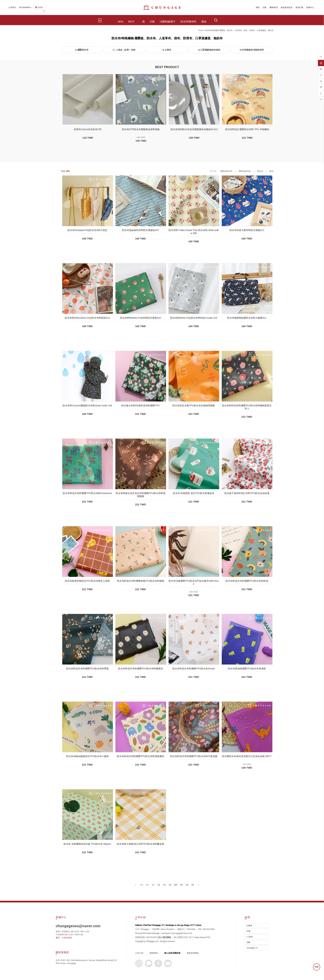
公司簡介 (12, 7)
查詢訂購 (299, 7)
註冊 (265, 7)
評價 (248, 931)
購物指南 (154, 953)
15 (164, 885)
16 (170, 885)
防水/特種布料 (188, 22)
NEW (120, 22)
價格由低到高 (226, 171)
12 (147, 885)
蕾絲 (204, 22)
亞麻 (152, 22)
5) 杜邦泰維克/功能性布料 (252, 50)
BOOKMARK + (26, 7)
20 (193, 885)
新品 (271, 171)
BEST (131, 22)
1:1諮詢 (250, 937)
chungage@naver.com (182, 933)
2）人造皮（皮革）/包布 (124, 50)
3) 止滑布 (167, 50)
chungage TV (252, 948)
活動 (248, 942)
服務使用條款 (193, 953)
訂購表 (249, 926)
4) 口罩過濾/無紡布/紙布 (209, 50)
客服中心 (310, 7)
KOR (38, 7)
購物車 (272, 7)
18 (181, 885)
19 (187, 885)
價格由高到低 (245, 171)
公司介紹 (139, 953)
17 (176, 885)
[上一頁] (136, 885)
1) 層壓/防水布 (82, 50)
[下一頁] (198, 885)
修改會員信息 (287, 7)
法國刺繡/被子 (168, 22)
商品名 (260, 171)
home (201, 30)
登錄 (258, 7)
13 (153, 885)
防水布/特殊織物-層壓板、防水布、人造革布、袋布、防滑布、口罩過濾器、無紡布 (239, 30)
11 (142, 885)
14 (159, 885)
